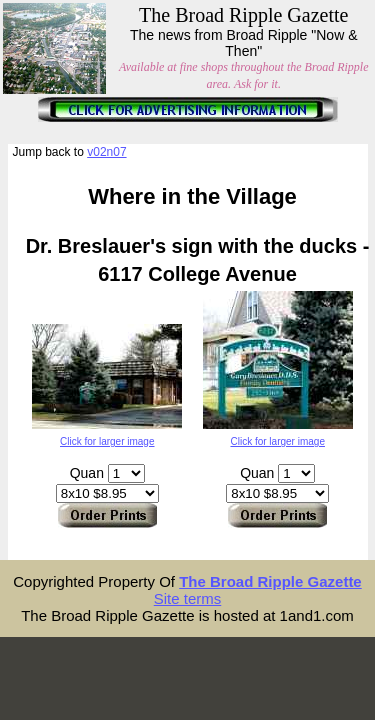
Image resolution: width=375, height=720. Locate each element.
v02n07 (106, 152)
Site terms (188, 598)
